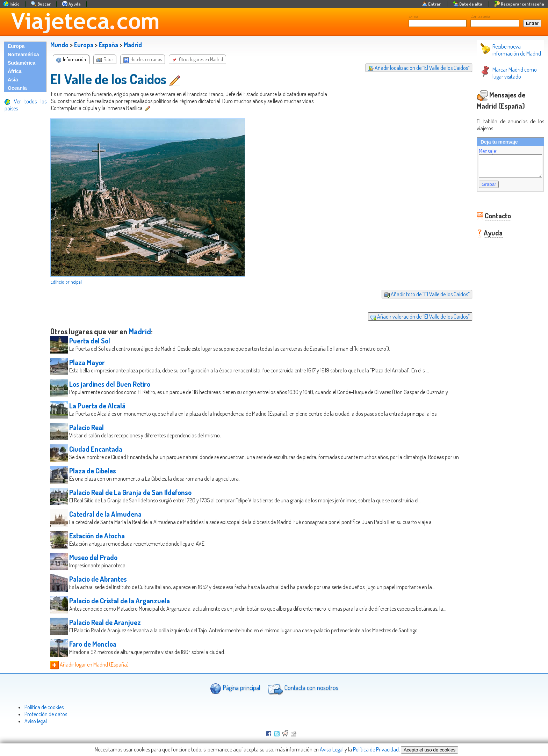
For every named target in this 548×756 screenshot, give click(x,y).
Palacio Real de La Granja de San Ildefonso (130, 492)
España (109, 45)
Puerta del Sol (90, 341)
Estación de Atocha (97, 536)
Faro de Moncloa (93, 644)
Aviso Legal (332, 749)
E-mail (414, 16)
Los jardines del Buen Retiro (110, 384)
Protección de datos (46, 714)
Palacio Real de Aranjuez (105, 622)
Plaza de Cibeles (93, 471)
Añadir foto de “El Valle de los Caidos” (420, 294)
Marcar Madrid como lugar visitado (501, 73)
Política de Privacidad (376, 749)
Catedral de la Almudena (105, 514)
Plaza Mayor (87, 362)
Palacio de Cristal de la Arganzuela (120, 601)
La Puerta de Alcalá (97, 406)
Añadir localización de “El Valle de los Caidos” (412, 68)
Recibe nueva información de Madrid (503, 50)
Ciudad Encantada (96, 449)
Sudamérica (21, 63)
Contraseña (480, 16)
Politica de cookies (44, 707)
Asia (13, 80)
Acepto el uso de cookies (430, 750)
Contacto (491, 220)
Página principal (235, 688)
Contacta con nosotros (302, 689)
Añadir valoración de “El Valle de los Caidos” (413, 317)
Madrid (133, 45)
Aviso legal (36, 721)
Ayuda (486, 237)
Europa (16, 46)
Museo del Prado (93, 557)
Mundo (59, 45)
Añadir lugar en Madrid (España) (89, 664)
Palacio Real (86, 427)
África (15, 71)
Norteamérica (23, 54)
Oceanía (17, 88)
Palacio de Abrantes (98, 579)
